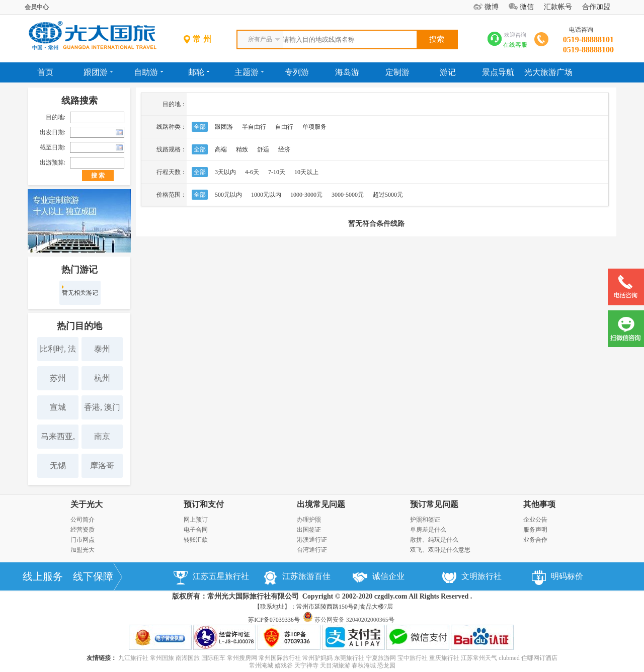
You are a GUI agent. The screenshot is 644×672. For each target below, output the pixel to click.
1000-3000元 (306, 195)
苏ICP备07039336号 (274, 620)
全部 (200, 127)
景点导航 (498, 72)
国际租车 (213, 658)
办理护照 (309, 520)
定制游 (397, 72)
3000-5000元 (348, 195)
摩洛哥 (102, 466)
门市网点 (83, 540)
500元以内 (228, 195)
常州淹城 (261, 665)
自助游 (148, 72)
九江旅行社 (133, 658)
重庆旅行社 (444, 658)
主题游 (249, 72)
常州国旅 (162, 658)
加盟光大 (83, 550)
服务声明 (535, 530)
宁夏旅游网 (381, 658)
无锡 (58, 466)
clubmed (509, 658)
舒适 (263, 149)
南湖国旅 (188, 658)
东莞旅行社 (349, 658)
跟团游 (98, 72)
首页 (45, 72)
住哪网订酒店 (539, 658)
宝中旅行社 (413, 658)
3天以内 (225, 172)
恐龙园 (386, 665)
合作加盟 (596, 7)
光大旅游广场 (548, 72)
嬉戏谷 (284, 665)
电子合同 (196, 530)
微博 (492, 7)
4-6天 (252, 172)
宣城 (58, 407)
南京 (102, 436)
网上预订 (196, 520)
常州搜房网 (242, 658)
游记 (448, 72)
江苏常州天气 (479, 658)
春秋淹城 (364, 665)
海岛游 (347, 72)
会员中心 (37, 7)
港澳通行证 (312, 540)
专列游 (297, 72)
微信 (527, 7)
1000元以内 (266, 195)
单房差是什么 (428, 530)
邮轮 (199, 72)
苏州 (58, 378)
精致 (242, 149)
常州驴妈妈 (317, 658)
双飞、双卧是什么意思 (440, 550)
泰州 (102, 349)
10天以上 (306, 172)
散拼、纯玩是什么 (434, 540)
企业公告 (535, 520)
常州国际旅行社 (280, 658)
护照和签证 (425, 520)
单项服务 (314, 127)
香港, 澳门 (102, 407)
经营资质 (83, 530)
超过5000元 (388, 195)
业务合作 (535, 540)
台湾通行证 (312, 550)
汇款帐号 (558, 7)
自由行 (284, 127)
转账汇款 (196, 540)
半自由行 (254, 127)
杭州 (102, 378)
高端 (221, 149)
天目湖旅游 (335, 665)
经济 (284, 149)
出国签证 (309, 530)
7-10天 (277, 172)
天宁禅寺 (306, 665)
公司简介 (83, 520)
